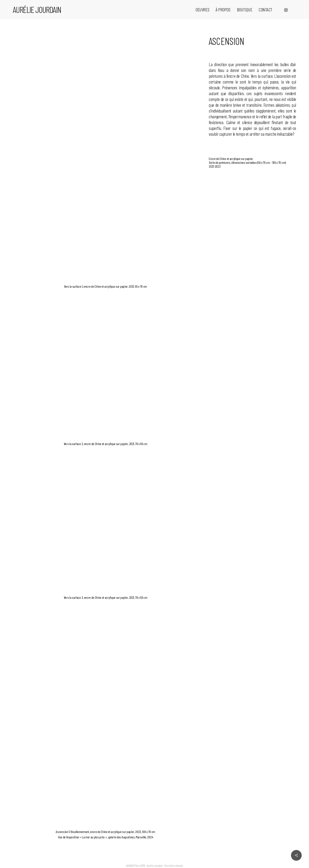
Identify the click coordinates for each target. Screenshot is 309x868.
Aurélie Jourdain (37, 9)
